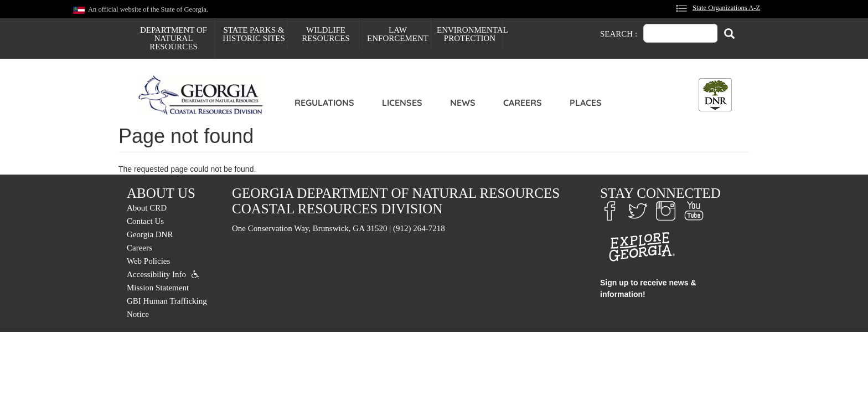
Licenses (402, 103)
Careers (523, 103)
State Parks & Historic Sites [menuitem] (254, 34)
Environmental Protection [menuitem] (470, 34)
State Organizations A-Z (726, 8)
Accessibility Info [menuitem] (156, 274)
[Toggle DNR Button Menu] (715, 95)
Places (586, 103)
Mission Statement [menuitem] (158, 288)
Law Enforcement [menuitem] (398, 34)
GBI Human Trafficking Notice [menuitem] (167, 308)
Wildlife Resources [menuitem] (326, 34)
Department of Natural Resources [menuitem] (174, 38)
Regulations (324, 103)
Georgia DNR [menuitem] (150, 234)
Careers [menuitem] (139, 248)
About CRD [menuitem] (147, 208)
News (463, 103)
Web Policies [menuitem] (148, 261)
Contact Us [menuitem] (145, 221)
